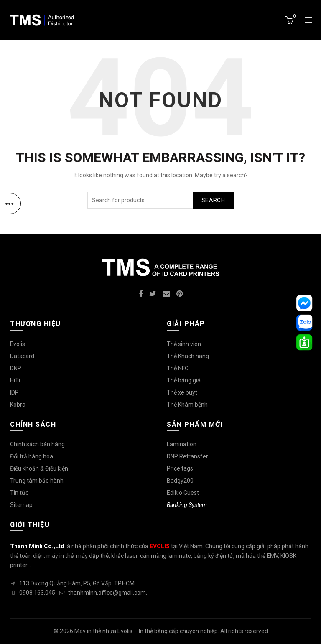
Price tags (180, 468)
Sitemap (21, 505)
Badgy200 (180, 481)
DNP (16, 368)
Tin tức (19, 493)
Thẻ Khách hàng (188, 356)
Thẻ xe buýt (182, 392)
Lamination (182, 444)
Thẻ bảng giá (184, 380)
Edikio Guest (183, 493)
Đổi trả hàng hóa (32, 456)
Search (213, 200)
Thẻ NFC (178, 368)
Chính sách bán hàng (37, 444)
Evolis (18, 344)
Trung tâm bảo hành (37, 481)
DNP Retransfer (187, 456)
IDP (14, 392)
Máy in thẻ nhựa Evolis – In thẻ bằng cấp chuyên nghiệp (146, 631)
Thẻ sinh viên (184, 344)
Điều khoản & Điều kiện (39, 468)
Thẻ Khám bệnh (187, 405)
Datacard (22, 356)
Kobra (18, 405)
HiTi (15, 380)
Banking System (187, 505)
